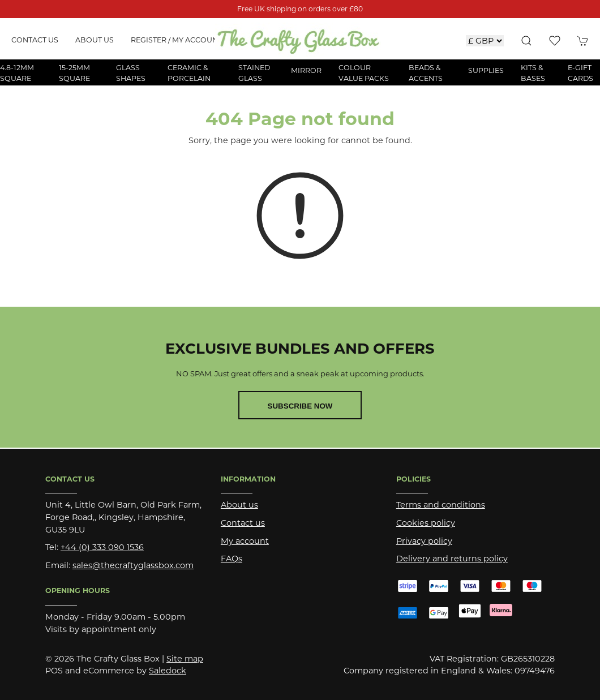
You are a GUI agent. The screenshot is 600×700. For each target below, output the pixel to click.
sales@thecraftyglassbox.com (133, 565)
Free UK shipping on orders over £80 (300, 9)
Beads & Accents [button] (426, 73)
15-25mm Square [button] (74, 73)
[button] (526, 41)
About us (95, 40)
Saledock (168, 671)
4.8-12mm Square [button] (17, 73)
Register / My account (176, 40)
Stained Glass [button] (254, 73)
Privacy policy (424, 541)
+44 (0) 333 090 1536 (102, 547)
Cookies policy (426, 523)
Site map (185, 659)
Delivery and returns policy (452, 559)
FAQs (232, 559)
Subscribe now (300, 406)
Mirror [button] (306, 70)
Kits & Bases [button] (533, 73)
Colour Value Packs (364, 73)
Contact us (35, 40)
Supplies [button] (486, 70)
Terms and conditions (441, 505)
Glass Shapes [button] (131, 73)
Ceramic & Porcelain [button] (189, 73)
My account (245, 541)
